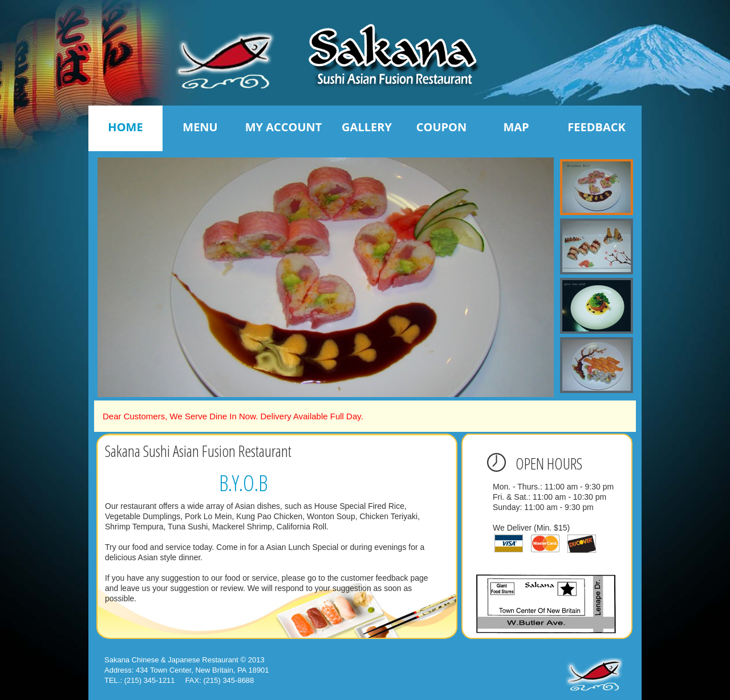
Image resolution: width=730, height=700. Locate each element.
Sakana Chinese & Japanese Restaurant (171, 660)
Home (125, 127)
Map (516, 127)
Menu (200, 127)
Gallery (367, 127)
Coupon (442, 127)
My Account (284, 127)
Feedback (596, 127)
